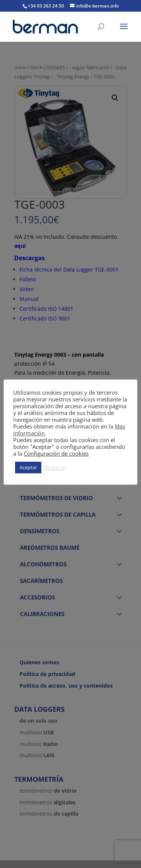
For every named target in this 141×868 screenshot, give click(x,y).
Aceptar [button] (28, 467)
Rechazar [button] (55, 468)
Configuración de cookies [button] (56, 453)
